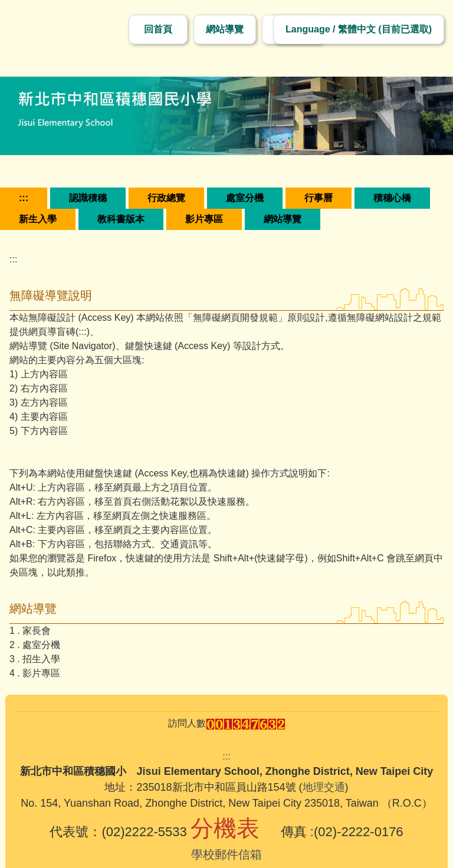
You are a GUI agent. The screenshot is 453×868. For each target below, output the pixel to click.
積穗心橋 (392, 198)
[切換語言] (359, 29)
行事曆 (319, 198)
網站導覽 (225, 29)
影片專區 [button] (204, 219)
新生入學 (38, 219)
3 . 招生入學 (35, 659)
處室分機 (245, 198)
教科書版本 (121, 219)
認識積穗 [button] (88, 198)
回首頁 (158, 29)
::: (24, 198)
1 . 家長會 (30, 631)
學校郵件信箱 (226, 854)
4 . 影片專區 (35, 673)
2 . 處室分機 (35, 645)
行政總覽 (166, 198)
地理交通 (324, 787)
